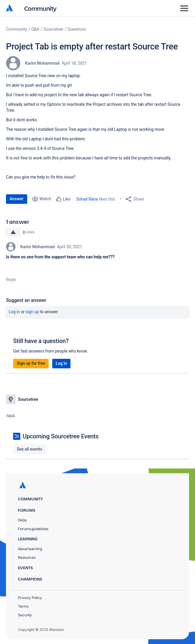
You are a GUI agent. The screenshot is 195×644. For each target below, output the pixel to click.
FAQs (22, 520)
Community (40, 8)
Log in (14, 312)
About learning (30, 549)
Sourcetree (54, 29)
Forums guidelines (33, 529)
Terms (23, 606)
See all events (29, 449)
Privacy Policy (30, 598)
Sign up (32, 312)
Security (25, 615)
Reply (11, 280)
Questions (77, 29)
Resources (27, 557)
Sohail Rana (87, 199)
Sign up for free (31, 363)
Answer (17, 199)
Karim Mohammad (42, 63)
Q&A (35, 29)
